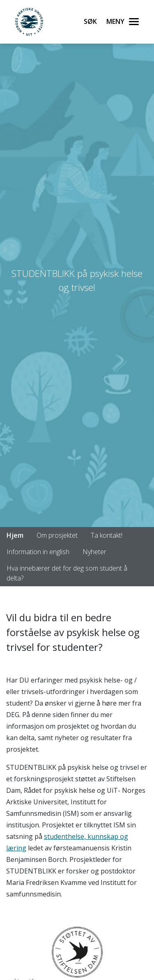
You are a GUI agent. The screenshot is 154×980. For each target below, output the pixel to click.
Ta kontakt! (107, 535)
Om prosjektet (57, 535)
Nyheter (94, 552)
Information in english (38, 552)
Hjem (15, 535)
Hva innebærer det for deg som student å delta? (67, 573)
